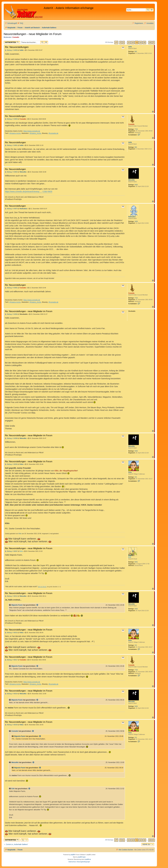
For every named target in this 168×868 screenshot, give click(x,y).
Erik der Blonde (42, 587)
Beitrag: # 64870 (11, 209)
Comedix (16, 37)
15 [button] (144, 42)
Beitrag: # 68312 (11, 596)
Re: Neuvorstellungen (17, 47)
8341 (136, 562)
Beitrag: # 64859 (11, 119)
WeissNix (132, 180)
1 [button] (124, 42)
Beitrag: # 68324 (11, 694)
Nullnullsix (132, 217)
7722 (136, 129)
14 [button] (140, 42)
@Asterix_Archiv (35, 133)
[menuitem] (20, 23)
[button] (116, 42)
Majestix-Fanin (17, 605)
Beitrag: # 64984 (11, 314)
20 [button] (150, 42)
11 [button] (129, 42)
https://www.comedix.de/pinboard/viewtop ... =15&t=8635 (29, 191)
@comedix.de (53, 133)
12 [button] (133, 42)
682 (136, 51)
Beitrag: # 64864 (11, 172)
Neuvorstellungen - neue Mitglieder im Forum (33, 34)
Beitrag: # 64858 (11, 50)
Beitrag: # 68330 (11, 725)
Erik (130, 557)
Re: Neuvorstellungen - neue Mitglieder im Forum (29, 311)
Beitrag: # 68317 (11, 660)
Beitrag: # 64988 (11, 438)
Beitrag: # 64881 (11, 288)
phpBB (72, 855)
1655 (136, 221)
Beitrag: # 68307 (11, 551)
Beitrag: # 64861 (11, 145)
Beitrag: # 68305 (11, 464)
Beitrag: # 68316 (11, 633)
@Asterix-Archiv (15, 133)
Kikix (130, 472)
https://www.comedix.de (32, 131)
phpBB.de (88, 859)
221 (136, 477)
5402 (136, 185)
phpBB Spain (82, 857)
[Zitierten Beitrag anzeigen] (37, 605)
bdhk (130, 47)
